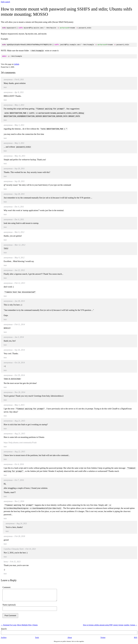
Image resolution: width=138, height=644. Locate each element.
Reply (5, 87)
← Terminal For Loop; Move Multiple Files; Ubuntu (19, 625)
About (70, 637)
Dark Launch (5, 2)
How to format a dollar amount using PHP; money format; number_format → (110, 625)
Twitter (103, 637)
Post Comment (10, 616)
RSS (136, 637)
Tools (37, 637)
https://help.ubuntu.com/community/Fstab (20, 443)
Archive (4, 637)
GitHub (16, 64)
